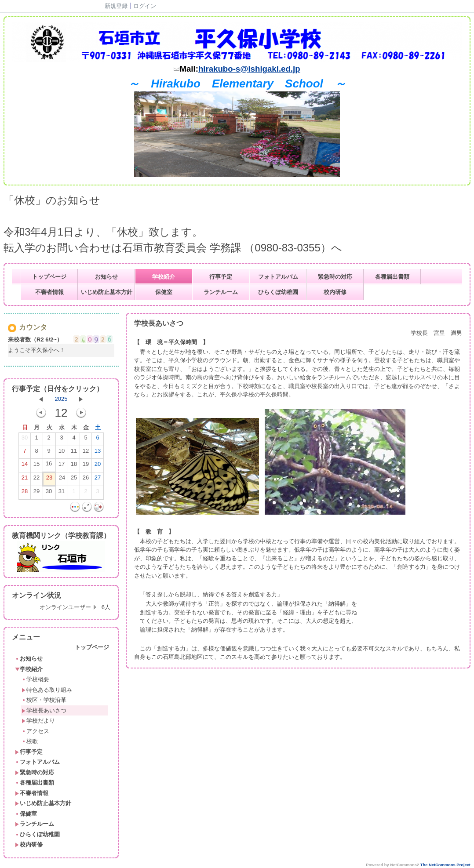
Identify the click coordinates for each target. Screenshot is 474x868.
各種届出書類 (392, 277)
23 (49, 479)
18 (74, 466)
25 (74, 479)
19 (86, 466)
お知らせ (106, 277)
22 (36, 479)
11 (74, 453)
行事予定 (221, 277)
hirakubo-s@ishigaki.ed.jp (249, 69)
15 (36, 466)
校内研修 (335, 292)
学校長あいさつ (44, 710)
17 (62, 466)
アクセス (35, 731)
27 (98, 479)
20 (98, 466)
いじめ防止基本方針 (107, 292)
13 (98, 453)
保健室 (164, 292)
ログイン (145, 6)
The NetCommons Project (445, 865)
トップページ (49, 277)
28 (25, 493)
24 (62, 479)
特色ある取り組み (47, 690)
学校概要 (35, 679)
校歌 (30, 741)
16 (49, 465)
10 (62, 453)
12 (86, 453)
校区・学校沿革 (44, 700)
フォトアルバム (278, 277)
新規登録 (116, 6)
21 (25, 479)
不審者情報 (49, 292)
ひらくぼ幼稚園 (278, 292)
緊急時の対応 (335, 277)
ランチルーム (221, 292)
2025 (61, 399)
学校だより (38, 721)
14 (25, 466)
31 (62, 493)
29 (36, 493)
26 (86, 479)
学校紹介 (164, 277)
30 (25, 439)
